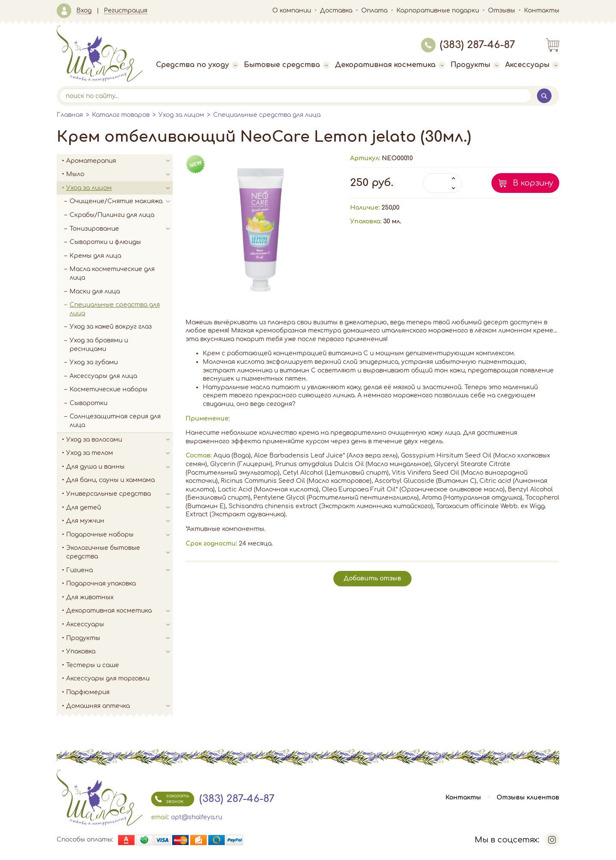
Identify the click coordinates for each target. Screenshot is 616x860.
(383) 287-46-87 (468, 45)
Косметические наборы (108, 389)
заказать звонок (170, 799)
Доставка (336, 11)
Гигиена (119, 570)
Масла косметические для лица (112, 273)
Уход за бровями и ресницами (99, 345)
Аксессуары (532, 65)
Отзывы (502, 11)
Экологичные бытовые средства (119, 552)
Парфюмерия (88, 692)
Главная (70, 115)
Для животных (90, 597)
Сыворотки (88, 403)
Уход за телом (119, 453)
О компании (292, 11)
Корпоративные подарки (438, 11)
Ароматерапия (119, 161)
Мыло (119, 174)
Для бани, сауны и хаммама (110, 480)
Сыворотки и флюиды (105, 242)
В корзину (533, 183)
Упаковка (119, 652)
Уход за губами (94, 362)
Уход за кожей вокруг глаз (111, 327)
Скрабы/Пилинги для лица (112, 215)
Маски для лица (95, 291)
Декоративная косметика (390, 65)
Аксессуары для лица (103, 376)
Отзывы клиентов (528, 797)
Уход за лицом (181, 115)
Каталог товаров (121, 115)
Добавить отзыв (372, 578)
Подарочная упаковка (101, 584)
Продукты (475, 65)
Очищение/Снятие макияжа (121, 201)
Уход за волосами (119, 440)
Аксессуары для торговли (108, 679)
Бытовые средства (287, 65)
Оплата (374, 11)
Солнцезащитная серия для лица (115, 421)
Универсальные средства (119, 494)
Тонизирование (121, 229)
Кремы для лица (95, 256)
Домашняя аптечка (119, 706)
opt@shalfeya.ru (197, 817)
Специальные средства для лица (267, 115)
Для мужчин (119, 521)
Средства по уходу (197, 65)
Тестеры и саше (93, 665)
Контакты (542, 11)
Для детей (119, 508)
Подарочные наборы (119, 535)
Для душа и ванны (119, 467)
